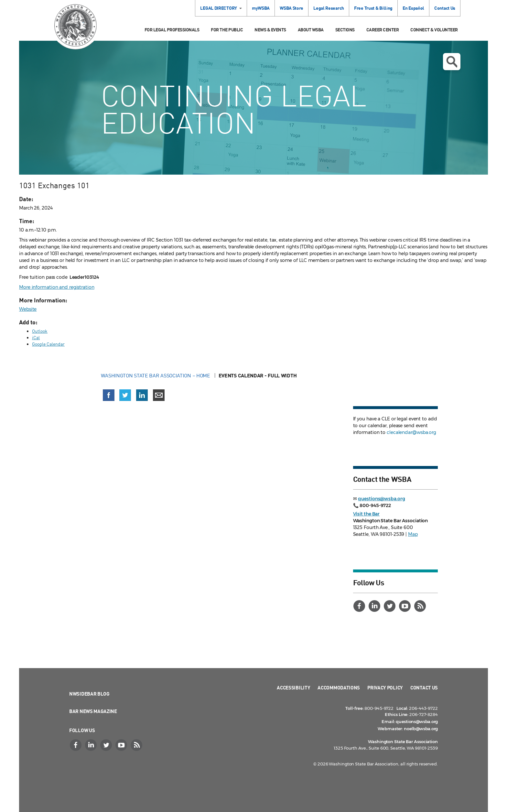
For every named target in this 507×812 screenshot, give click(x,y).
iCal (36, 337)
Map (413, 534)
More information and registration (57, 287)
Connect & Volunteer (434, 30)
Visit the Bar (367, 514)
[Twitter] (391, 606)
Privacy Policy (385, 687)
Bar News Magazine (93, 711)
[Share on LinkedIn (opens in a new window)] (142, 395)
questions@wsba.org (381, 499)
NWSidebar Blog (89, 694)
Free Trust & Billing (373, 8)
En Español (413, 8)
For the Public (227, 30)
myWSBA (261, 8)
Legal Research (329, 8)
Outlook (40, 331)
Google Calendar (48, 344)
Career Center (383, 30)
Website (28, 309)
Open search (452, 62)
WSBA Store (291, 8)
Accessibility (293, 687)
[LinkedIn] (375, 606)
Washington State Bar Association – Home (156, 375)
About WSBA (311, 30)
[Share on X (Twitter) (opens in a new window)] (125, 395)
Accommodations (339, 687)
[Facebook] (360, 606)
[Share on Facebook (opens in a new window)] (109, 395)
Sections (345, 30)
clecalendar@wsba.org (411, 432)
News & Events (270, 30)
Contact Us (445, 8)
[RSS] (421, 606)
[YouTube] (406, 606)
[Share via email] (159, 395)
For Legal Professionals (172, 30)
